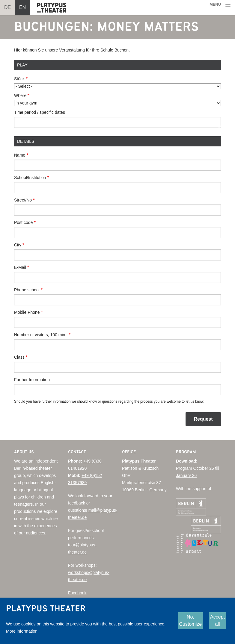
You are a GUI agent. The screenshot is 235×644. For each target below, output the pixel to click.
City (18, 245)
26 (195, 475)
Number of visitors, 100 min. (41, 335)
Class (19, 357)
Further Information (32, 380)
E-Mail (20, 267)
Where (20, 96)
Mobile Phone (27, 312)
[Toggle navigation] (220, 5)
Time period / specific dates (40, 112)
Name (20, 155)
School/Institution (30, 178)
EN (22, 7)
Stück (19, 79)
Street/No (23, 200)
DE (7, 7)
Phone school (27, 290)
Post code (23, 222)
